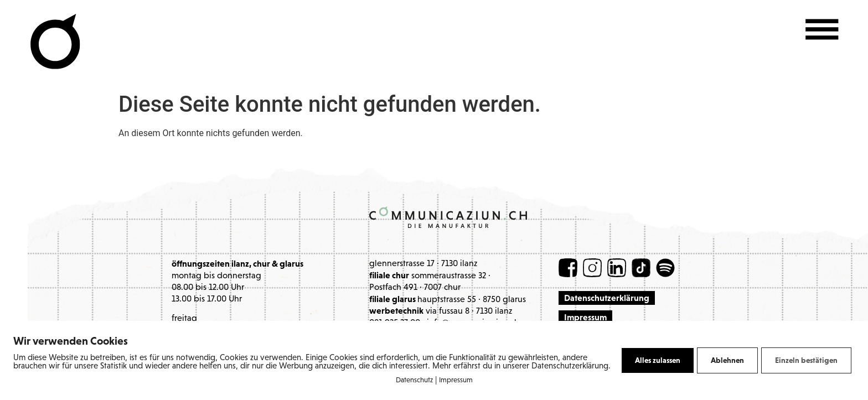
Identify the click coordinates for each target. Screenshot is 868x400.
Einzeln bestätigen (806, 360)
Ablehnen (727, 360)
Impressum (456, 380)
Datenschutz (414, 380)
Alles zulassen (658, 360)
